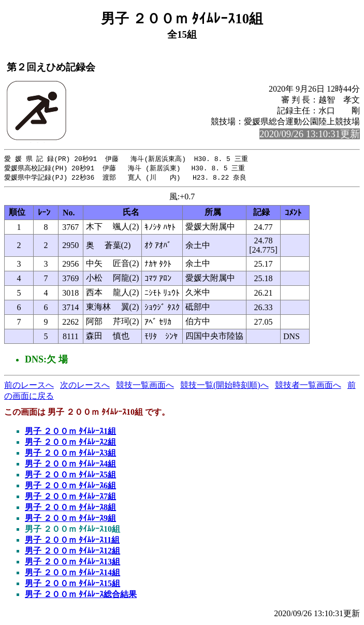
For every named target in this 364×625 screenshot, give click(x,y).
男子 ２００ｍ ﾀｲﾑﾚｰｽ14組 (72, 574)
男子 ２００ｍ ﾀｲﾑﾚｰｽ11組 (72, 541)
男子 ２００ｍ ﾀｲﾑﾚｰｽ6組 (70, 487)
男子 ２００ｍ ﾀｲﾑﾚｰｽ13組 (72, 563)
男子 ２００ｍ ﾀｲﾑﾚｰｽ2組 (70, 444)
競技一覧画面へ (145, 387)
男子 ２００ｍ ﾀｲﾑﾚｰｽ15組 (72, 585)
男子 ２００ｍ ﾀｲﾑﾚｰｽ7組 (70, 498)
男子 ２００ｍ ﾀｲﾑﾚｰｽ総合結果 (81, 596)
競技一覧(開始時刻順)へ (224, 387)
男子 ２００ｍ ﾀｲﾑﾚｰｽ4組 (70, 465)
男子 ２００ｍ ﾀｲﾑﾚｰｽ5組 (70, 476)
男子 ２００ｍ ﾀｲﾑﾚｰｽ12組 (72, 552)
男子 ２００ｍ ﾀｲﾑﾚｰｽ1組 (70, 433)
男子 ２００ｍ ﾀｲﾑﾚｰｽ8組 (70, 509)
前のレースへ (29, 387)
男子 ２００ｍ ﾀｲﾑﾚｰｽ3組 (70, 454)
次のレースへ (85, 387)
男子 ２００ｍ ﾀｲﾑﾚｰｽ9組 (70, 520)
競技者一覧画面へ (308, 387)
